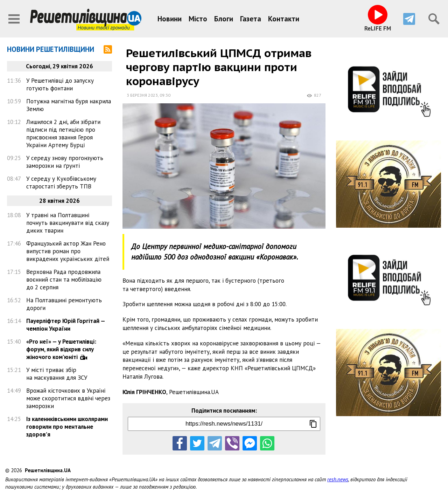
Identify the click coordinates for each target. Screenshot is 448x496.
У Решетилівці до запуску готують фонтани (60, 84)
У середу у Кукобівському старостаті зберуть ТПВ (61, 182)
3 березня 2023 (142, 95)
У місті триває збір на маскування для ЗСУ (57, 374)
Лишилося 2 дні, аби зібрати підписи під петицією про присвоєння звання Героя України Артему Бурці (63, 133)
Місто (198, 19)
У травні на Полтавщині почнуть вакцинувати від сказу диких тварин (68, 223)
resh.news (338, 479)
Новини (170, 19)
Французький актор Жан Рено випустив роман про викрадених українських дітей (68, 251)
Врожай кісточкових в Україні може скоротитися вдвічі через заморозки (68, 398)
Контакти (284, 19)
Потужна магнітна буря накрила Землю (69, 105)
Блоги (224, 19)
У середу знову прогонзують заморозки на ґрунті (65, 162)
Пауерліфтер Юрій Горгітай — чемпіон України (66, 325)
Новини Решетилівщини (51, 49)
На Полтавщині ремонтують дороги (64, 304)
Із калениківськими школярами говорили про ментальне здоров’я (67, 427)
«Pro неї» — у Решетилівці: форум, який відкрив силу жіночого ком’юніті (61, 349)
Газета (251, 19)
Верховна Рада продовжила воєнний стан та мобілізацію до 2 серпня (64, 280)
